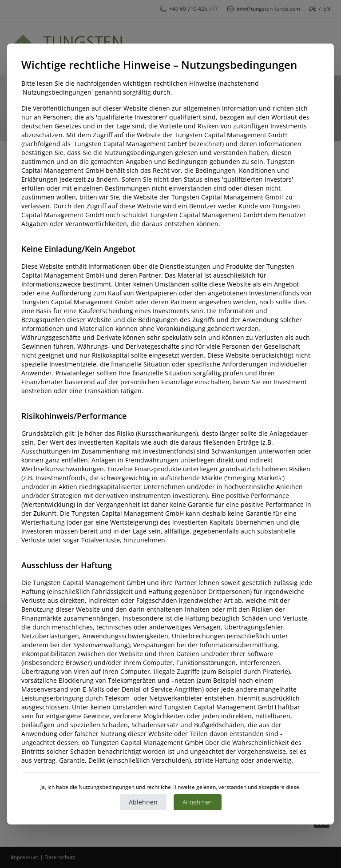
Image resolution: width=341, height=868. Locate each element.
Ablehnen (143, 802)
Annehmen (198, 802)
